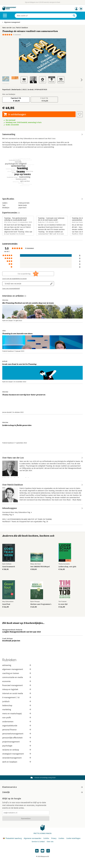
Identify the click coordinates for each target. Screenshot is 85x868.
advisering (17, 665)
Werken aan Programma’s (41, 604)
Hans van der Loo (9, 28)
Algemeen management (12, 22)
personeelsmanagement (17, 734)
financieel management (17, 685)
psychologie (17, 746)
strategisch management (17, 754)
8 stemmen (17, 35)
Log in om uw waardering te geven (14, 279)
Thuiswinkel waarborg (13, 838)
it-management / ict (17, 697)
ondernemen (17, 722)
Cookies (61, 838)
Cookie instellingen (73, 838)
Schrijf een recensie (13, 284)
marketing (17, 710)
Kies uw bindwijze (9, 94)
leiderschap (17, 706)
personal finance (17, 730)
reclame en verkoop (17, 750)
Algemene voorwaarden (33, 838)
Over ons (50, 842)
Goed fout (6, 604)
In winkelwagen (17, 114)
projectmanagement (17, 742)
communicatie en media (17, 677)
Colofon (46, 838)
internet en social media (17, 693)
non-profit (17, 718)
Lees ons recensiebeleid (11, 289)
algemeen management (17, 669)
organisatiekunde (17, 726)
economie (17, 681)
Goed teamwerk (9, 567)
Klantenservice (42, 787)
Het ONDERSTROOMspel (40, 567)
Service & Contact (38, 842)
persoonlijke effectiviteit (17, 738)
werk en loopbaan (17, 762)
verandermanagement (17, 758)
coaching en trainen (17, 673)
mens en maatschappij (17, 714)
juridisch (17, 701)
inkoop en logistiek (17, 689)
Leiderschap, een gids (67, 567)
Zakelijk (42, 792)
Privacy (54, 838)
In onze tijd (63, 604)
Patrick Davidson (22, 28)
